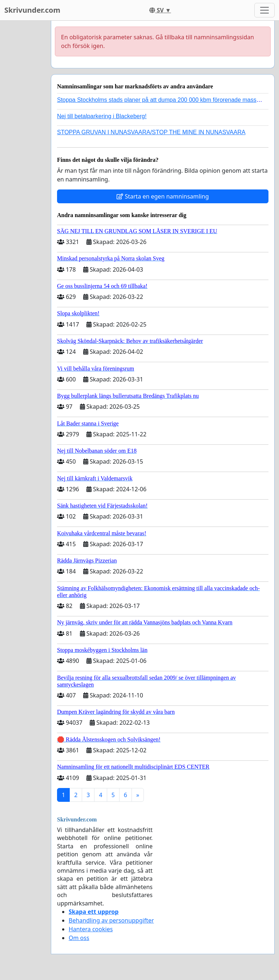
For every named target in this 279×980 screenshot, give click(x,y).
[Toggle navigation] (264, 10)
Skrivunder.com (32, 10)
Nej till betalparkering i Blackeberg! (102, 116)
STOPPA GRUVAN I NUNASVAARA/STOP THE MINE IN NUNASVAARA (151, 132)
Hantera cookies (91, 929)
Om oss (79, 938)
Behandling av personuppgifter (111, 920)
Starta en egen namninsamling (163, 196)
